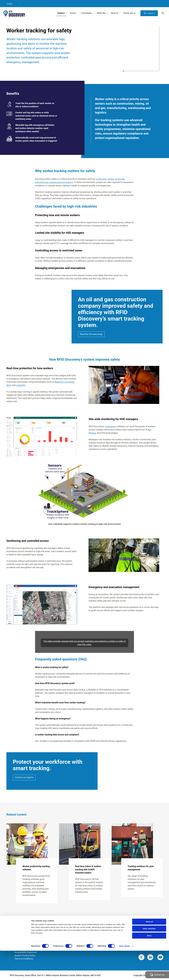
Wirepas (92, 433)
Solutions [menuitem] (61, 13)
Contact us (151, 13)
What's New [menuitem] (101, 13)
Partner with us (129, 13)
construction (101, 179)
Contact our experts (24, 777)
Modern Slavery (22, 942)
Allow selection (149, 958)
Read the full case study (91, 334)
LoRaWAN (21, 385)
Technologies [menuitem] (86, 13)
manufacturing (42, 182)
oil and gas (121, 179)
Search (163, 13)
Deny (149, 965)
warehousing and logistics (62, 182)
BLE (150, 429)
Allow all (149, 951)
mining (111, 179)
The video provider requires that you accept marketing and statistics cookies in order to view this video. (84, 643)
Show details (125, 975)
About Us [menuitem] (115, 13)
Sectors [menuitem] (73, 13)
